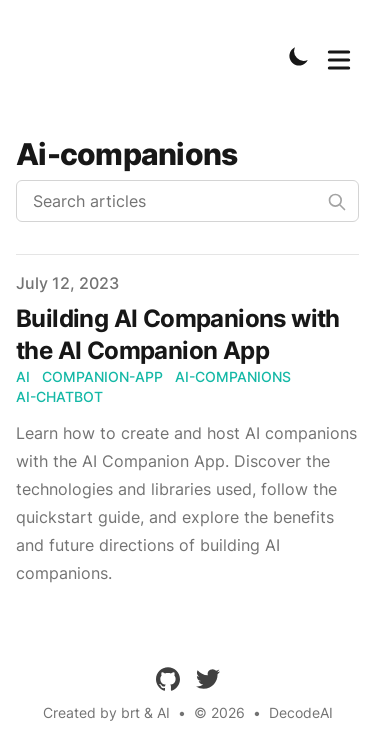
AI (23, 376)
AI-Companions (233, 376)
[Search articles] (187, 201)
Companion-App (102, 376)
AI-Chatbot (59, 396)
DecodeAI (301, 712)
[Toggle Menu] (339, 56)
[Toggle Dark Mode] (299, 56)
